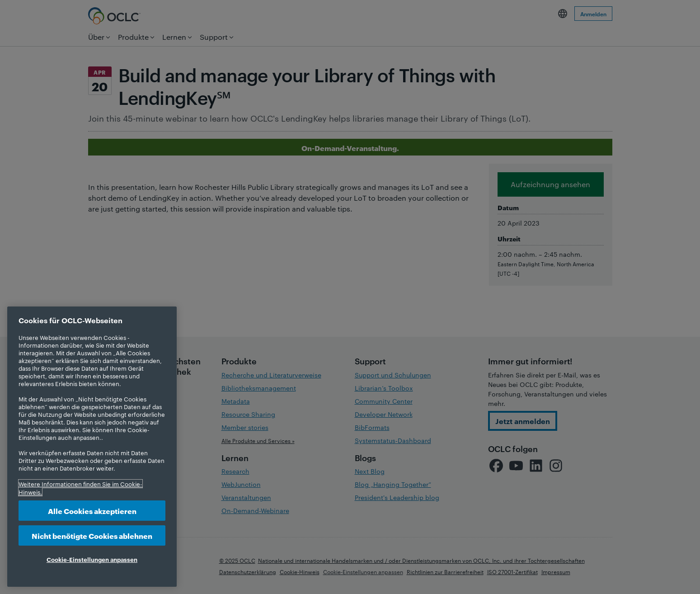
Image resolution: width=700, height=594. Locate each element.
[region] (92, 447)
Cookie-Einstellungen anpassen (92, 559)
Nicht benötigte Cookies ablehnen (92, 535)
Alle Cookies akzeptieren (92, 511)
